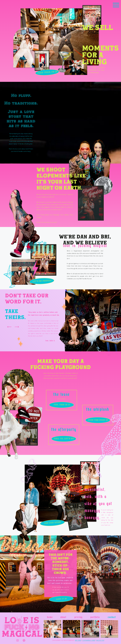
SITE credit (78, 641)
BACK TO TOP (100, 641)
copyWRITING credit (89, 641)
